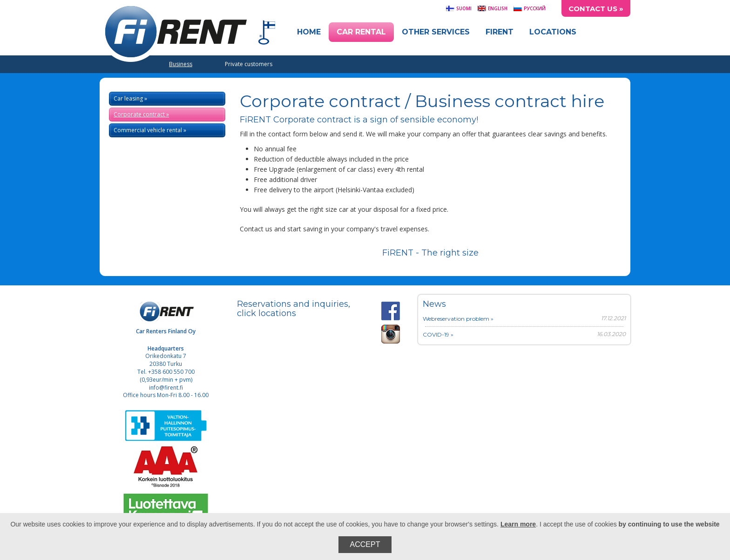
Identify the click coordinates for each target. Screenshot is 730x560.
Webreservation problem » (458, 319)
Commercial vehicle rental (148, 130)
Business (181, 64)
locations (277, 313)
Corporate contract (139, 114)
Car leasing (128, 98)
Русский (529, 8)
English (492, 8)
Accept (365, 544)
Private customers (249, 64)
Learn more (518, 524)
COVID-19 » (438, 334)
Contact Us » (596, 9)
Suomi (459, 8)
